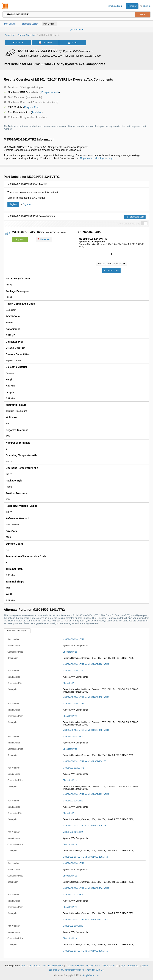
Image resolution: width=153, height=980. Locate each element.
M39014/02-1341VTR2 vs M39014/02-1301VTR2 (86, 697)
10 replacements (50, 92)
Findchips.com (5, 6)
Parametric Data (135, 217)
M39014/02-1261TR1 (73, 801)
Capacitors (10, 35)
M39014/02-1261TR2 (73, 832)
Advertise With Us (95, 970)
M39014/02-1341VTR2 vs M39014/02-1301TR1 (85, 951)
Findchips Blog (114, 6)
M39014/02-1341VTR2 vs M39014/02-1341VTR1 (86, 888)
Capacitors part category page (97, 158)
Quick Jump (76, 30)
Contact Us (26, 966)
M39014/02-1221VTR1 (73, 768)
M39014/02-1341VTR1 (73, 863)
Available (37, 112)
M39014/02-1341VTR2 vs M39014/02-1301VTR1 (86, 730)
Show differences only (129, 224)
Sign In (147, 6)
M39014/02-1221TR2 (73, 895)
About (37, 966)
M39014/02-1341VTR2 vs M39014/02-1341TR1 (85, 761)
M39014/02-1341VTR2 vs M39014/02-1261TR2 (85, 857)
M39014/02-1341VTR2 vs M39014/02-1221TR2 (85, 920)
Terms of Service (110, 966)
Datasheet (44, 239)
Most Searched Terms (53, 966)
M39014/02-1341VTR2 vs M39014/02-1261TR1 (85, 826)
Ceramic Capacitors (27, 35)
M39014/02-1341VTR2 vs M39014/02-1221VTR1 (86, 794)
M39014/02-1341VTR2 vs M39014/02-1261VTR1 (86, 664)
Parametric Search (75, 966)
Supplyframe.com (91, 975)
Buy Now (20, 239)
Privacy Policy (93, 966)
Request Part (31, 107)
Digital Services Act (130, 966)
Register (132, 6)
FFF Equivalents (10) (17, 631)
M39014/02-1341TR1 (73, 737)
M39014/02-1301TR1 (73, 926)
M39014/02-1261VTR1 (73, 639)
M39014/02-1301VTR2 (73, 671)
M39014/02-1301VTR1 (73, 704)
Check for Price (70, 652)
